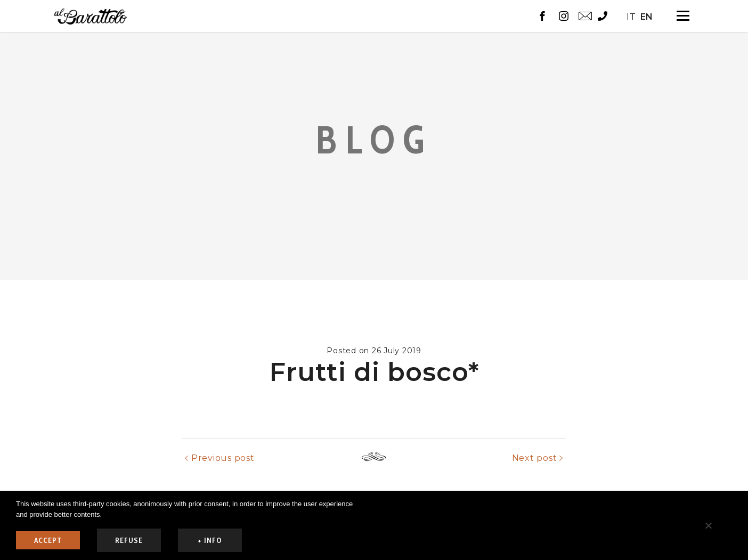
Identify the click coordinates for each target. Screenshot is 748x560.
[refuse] (708, 525)
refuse (129, 540)
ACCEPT (48, 540)
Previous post (223, 490)
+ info (210, 540)
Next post (535, 490)
